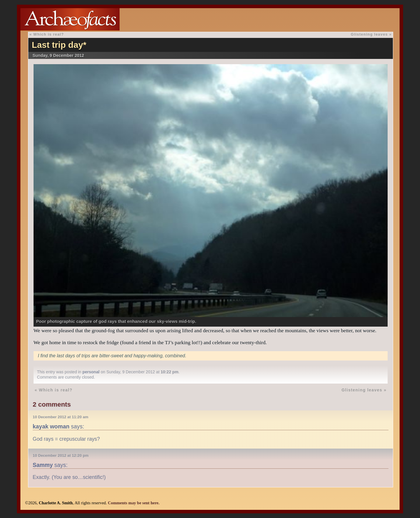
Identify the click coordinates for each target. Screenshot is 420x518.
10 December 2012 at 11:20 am (61, 417)
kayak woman (51, 426)
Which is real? (49, 34)
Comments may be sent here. (134, 503)
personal (91, 372)
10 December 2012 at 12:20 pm (61, 455)
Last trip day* (59, 45)
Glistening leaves (369, 34)
